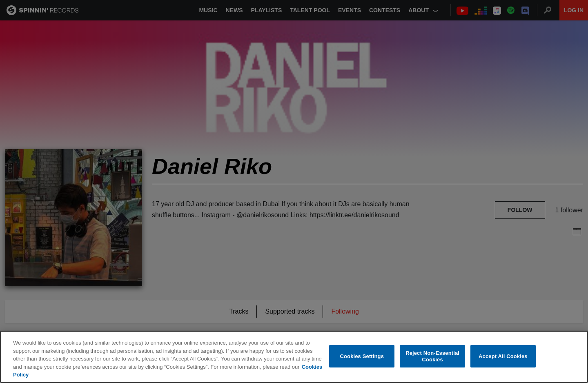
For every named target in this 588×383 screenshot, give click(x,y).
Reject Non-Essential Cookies (432, 357)
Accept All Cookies (503, 357)
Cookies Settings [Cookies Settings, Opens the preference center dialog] (362, 357)
